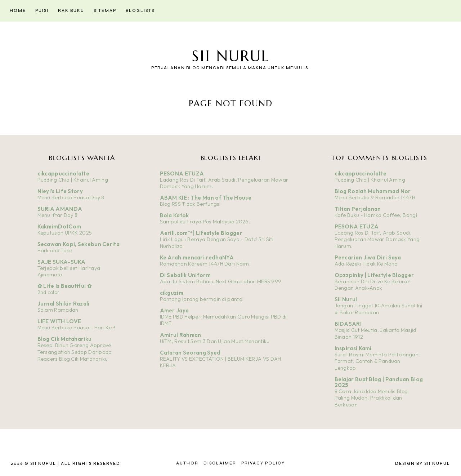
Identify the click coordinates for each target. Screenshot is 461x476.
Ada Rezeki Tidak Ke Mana (366, 264)
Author (187, 463)
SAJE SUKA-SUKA (62, 262)
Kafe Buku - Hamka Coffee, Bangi (376, 215)
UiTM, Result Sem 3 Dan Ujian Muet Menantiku (215, 341)
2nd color (49, 292)
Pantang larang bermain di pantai (202, 299)
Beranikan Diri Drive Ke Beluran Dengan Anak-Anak (373, 285)
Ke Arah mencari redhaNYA (197, 257)
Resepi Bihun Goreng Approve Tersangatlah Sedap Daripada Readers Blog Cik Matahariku (75, 352)
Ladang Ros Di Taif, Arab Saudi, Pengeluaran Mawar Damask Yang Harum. (377, 239)
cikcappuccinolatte (63, 174)
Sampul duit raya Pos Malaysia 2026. (205, 222)
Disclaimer (220, 463)
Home (18, 11)
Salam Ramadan (58, 310)
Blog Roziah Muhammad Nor (373, 191)
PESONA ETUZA (182, 174)
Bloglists (140, 11)
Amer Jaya (174, 310)
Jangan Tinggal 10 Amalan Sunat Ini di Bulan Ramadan (379, 309)
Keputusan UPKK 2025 (65, 233)
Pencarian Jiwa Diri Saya (368, 257)
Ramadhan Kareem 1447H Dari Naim (204, 264)
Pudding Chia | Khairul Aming (73, 180)
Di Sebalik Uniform (185, 275)
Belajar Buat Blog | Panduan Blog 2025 (379, 382)
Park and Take (55, 250)
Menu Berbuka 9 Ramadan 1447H (375, 197)
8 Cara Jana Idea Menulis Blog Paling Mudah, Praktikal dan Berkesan (371, 398)
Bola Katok (174, 215)
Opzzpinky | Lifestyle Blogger (374, 275)
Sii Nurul (230, 56)
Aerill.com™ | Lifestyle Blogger (201, 233)
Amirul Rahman (181, 335)
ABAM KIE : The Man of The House (206, 198)
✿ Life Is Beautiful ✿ (65, 286)
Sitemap (105, 11)
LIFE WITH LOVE (59, 321)
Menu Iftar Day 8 (58, 215)
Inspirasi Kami (353, 348)
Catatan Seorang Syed (190, 353)
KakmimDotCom (59, 226)
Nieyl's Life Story (60, 191)
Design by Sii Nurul (423, 464)
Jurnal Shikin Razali (64, 304)
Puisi (42, 11)
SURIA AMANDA (60, 209)
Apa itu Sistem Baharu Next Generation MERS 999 (221, 281)
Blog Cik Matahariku (65, 339)
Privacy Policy (263, 463)
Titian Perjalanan (358, 209)
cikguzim (172, 293)
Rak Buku (71, 11)
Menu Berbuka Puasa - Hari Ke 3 (77, 328)
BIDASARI (348, 324)
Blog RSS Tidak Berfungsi (190, 204)
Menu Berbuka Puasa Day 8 (71, 197)
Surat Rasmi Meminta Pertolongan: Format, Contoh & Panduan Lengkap (377, 361)
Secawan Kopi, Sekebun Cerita (79, 244)
